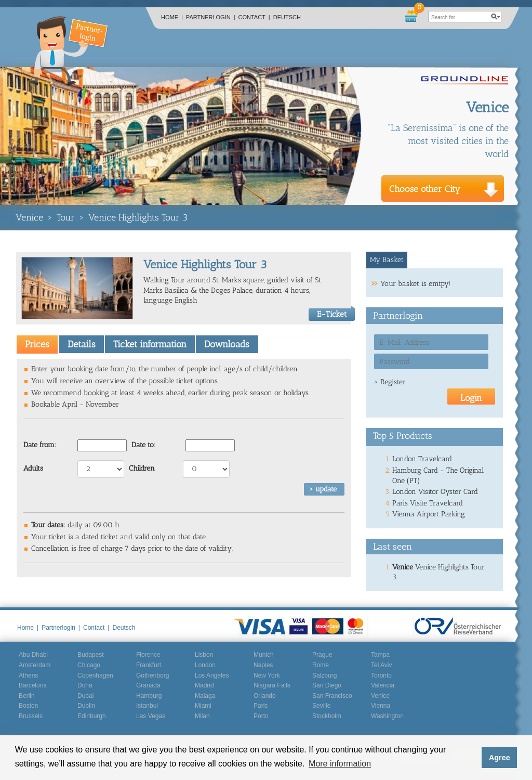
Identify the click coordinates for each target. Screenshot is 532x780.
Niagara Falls (272, 685)
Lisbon (204, 655)
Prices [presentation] (37, 344)
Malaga (205, 696)
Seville (321, 706)
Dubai (85, 696)
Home (172, 17)
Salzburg (324, 675)
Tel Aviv (381, 665)
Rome (321, 665)
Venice (29, 217)
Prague (322, 655)
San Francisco (332, 696)
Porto (261, 716)
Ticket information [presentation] (150, 344)
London (205, 665)
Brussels (31, 716)
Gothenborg (152, 675)
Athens (28, 675)
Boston (28, 706)
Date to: (144, 445)
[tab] (37, 344)
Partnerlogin (211, 17)
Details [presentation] (82, 344)
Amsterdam (35, 665)
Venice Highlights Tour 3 (138, 217)
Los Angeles (212, 675)
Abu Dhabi (33, 655)
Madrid (204, 685)
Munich (264, 655)
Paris (261, 706)
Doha (85, 685)
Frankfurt (149, 665)
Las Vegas (151, 716)
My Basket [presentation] (387, 260)
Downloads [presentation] (227, 344)
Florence (148, 655)
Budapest (91, 655)
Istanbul (147, 706)
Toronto (381, 675)
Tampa (380, 655)
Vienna (381, 706)
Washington (387, 716)
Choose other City (425, 189)
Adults (33, 468)
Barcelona (33, 685)
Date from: (40, 445)
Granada (148, 685)
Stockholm (327, 716)
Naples (263, 665)
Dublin (86, 706)
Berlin (27, 696)
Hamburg (149, 696)
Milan (202, 716)
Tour (66, 217)
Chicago (89, 665)
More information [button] (340, 764)
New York (267, 675)
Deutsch (287, 17)
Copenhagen (95, 675)
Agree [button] (500, 758)
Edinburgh (92, 716)
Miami (203, 706)
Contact (254, 17)
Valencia (383, 685)
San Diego (327, 685)
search (496, 17)
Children (142, 468)
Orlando (265, 696)
